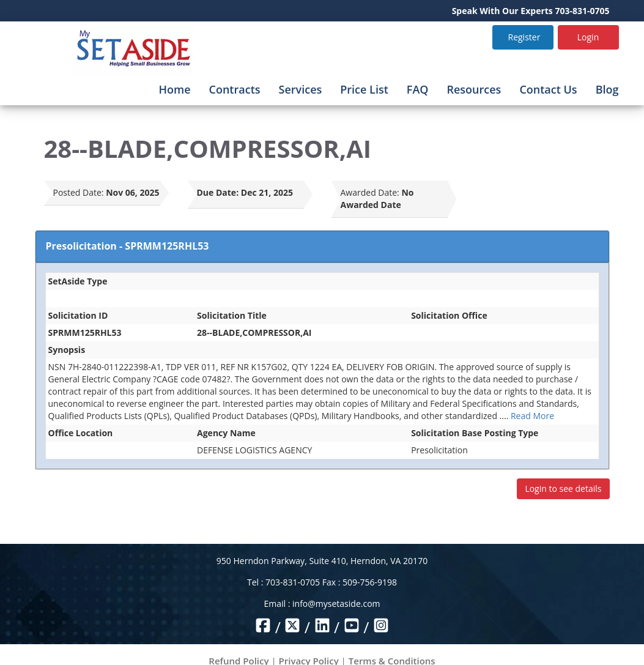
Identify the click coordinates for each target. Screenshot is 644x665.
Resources (474, 89)
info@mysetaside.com (336, 604)
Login (588, 37)
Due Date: (218, 192)
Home (174, 89)
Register (524, 37)
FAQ (418, 89)
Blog (607, 89)
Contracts (235, 89)
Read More (532, 416)
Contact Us (548, 89)
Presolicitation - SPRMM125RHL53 (128, 246)
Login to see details (563, 489)
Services (301, 89)
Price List (364, 89)
